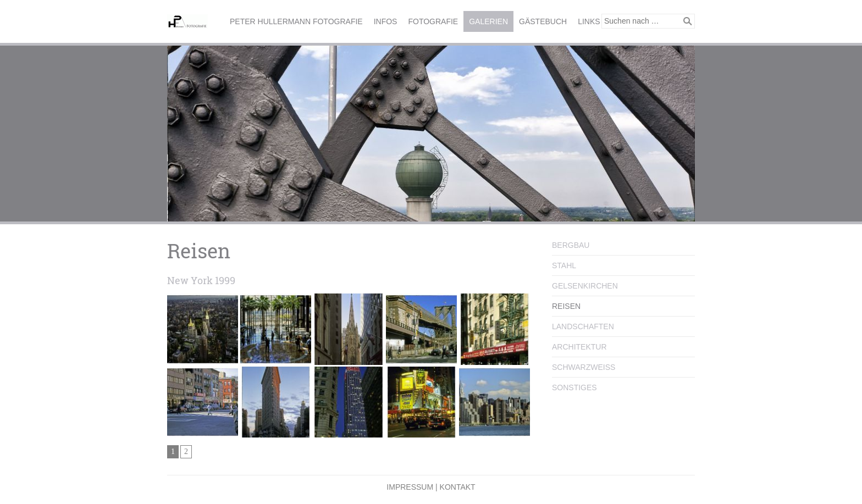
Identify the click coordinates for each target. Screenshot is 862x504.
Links (589, 21)
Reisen (566, 306)
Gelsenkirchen (585, 286)
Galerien (488, 21)
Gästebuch (543, 21)
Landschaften (583, 326)
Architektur (579, 347)
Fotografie (433, 21)
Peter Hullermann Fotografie (296, 21)
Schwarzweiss (584, 367)
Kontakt (458, 487)
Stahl (564, 265)
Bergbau (571, 245)
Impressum (410, 487)
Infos (386, 21)
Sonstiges (574, 387)
